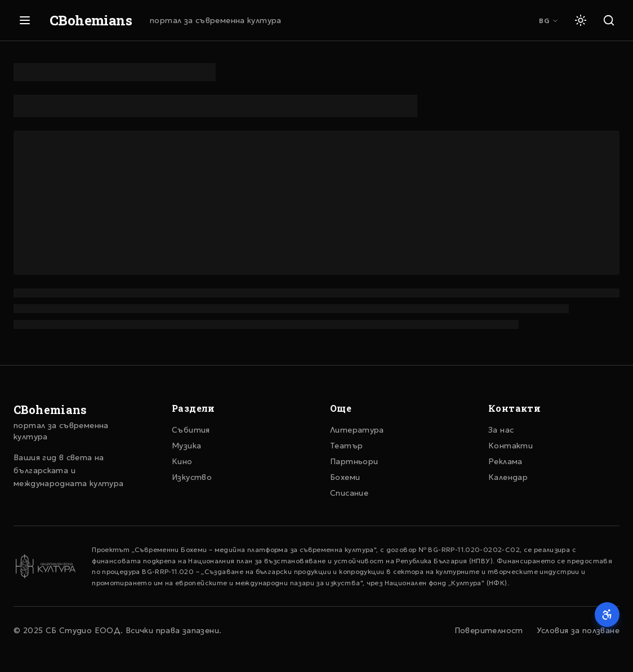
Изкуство (192, 477)
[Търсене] (609, 20)
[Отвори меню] (25, 20)
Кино (182, 461)
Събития (191, 430)
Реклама (505, 461)
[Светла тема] (581, 20)
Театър (346, 446)
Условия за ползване (578, 630)
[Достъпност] (607, 615)
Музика (186, 446)
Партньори (354, 461)
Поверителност (489, 630)
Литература (357, 430)
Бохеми (345, 477)
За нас (501, 430)
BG (549, 21)
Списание (349, 493)
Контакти (511, 446)
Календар (508, 477)
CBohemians (91, 20)
